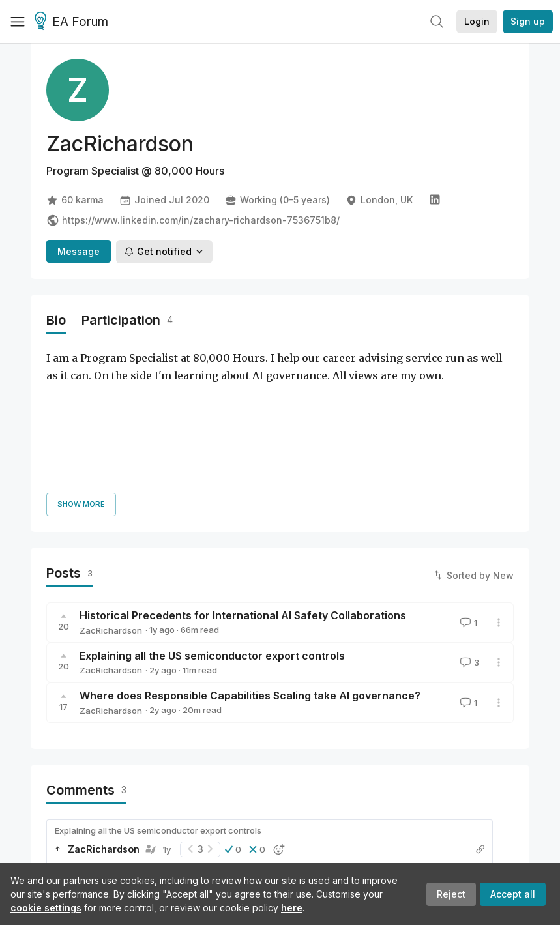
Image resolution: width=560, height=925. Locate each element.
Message (79, 251)
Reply (68, 756)
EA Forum (73, 22)
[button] (233, 718)
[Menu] (18, 22)
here (292, 908)
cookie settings (46, 908)
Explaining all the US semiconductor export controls (212, 524)
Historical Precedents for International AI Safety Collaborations (243, 484)
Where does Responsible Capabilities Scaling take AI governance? (250, 565)
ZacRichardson (111, 499)
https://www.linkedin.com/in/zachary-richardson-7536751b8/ (193, 220)
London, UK (379, 200)
